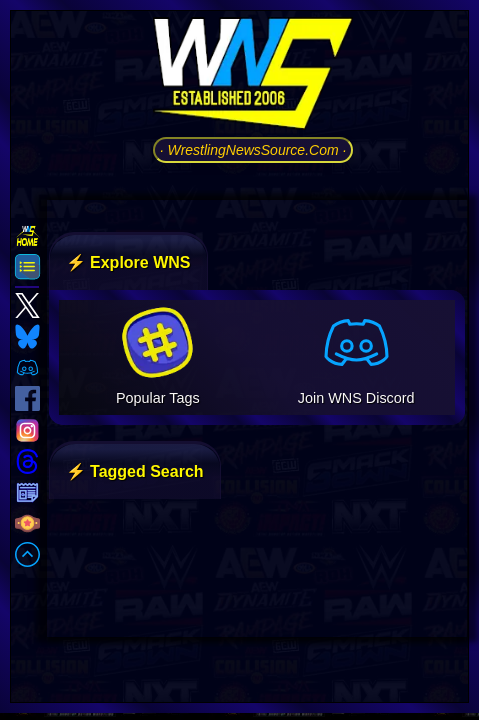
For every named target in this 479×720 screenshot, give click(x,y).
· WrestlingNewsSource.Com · (253, 150)
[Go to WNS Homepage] (253, 77)
